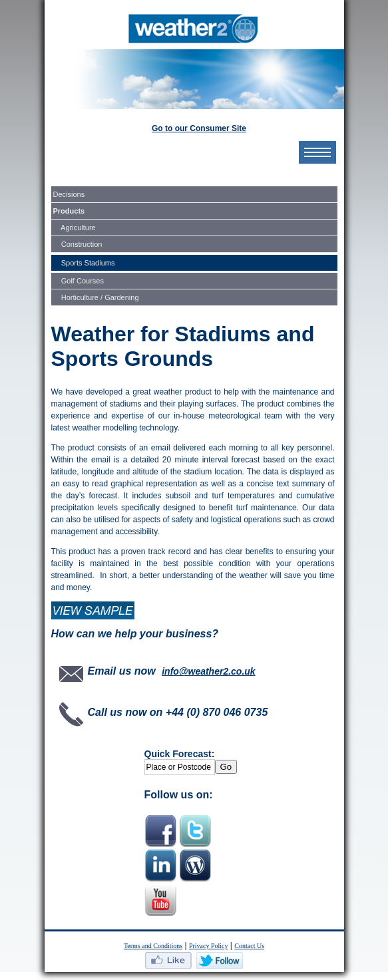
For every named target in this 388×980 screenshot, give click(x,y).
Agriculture (75, 228)
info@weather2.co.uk (208, 671)
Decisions (69, 194)
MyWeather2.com (194, 29)
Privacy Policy (209, 946)
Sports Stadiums (84, 263)
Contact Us (249, 946)
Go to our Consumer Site (199, 128)
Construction (78, 244)
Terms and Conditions (153, 946)
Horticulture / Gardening (96, 297)
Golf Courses (79, 281)
